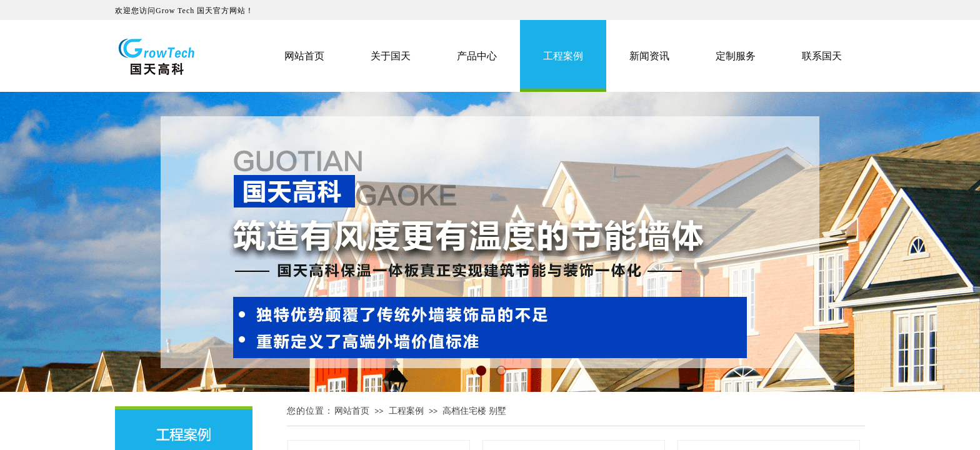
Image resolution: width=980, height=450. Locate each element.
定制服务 (736, 56)
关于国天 (391, 56)
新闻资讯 (649, 56)
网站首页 (352, 411)
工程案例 (406, 411)
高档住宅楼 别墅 (474, 411)
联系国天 (822, 56)
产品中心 (477, 56)
